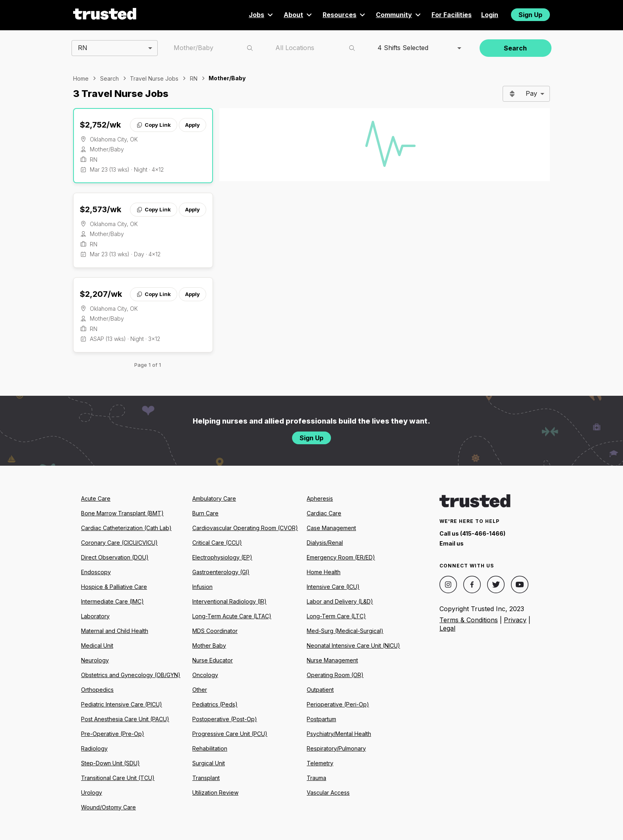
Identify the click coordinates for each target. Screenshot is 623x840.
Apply (193, 125)
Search (515, 48)
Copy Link (154, 125)
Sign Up (530, 15)
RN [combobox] (83, 48)
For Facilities (452, 15)
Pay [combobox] (531, 93)
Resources (344, 15)
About (298, 15)
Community (399, 15)
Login (490, 15)
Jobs (261, 15)
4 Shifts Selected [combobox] (403, 48)
